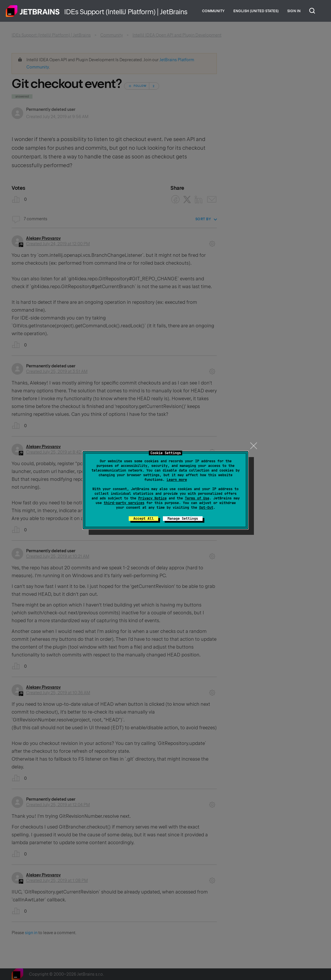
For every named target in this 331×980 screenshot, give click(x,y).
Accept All (143, 519)
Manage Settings (183, 519)
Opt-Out (206, 508)
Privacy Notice (152, 498)
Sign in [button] (294, 11)
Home (33, 11)
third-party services (124, 503)
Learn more (177, 480)
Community (213, 11)
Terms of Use (197, 498)
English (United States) (256, 11)
